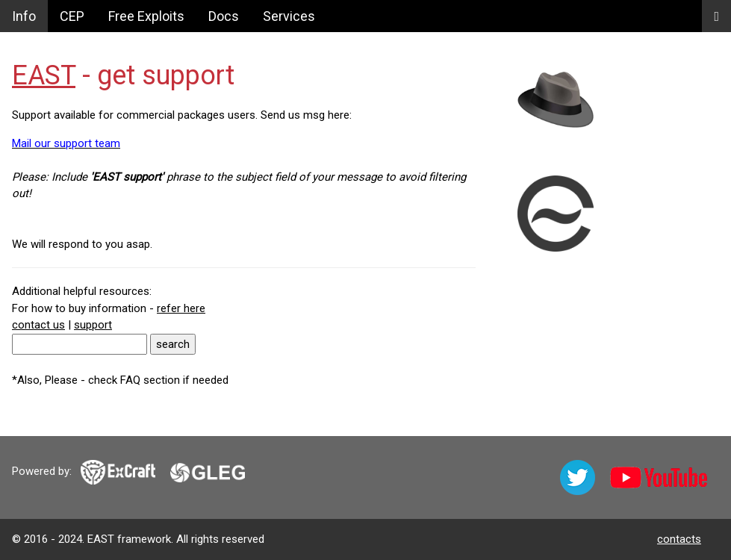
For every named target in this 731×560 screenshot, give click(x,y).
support (93, 325)
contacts (679, 539)
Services (289, 16)
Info (24, 16)
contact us (38, 325)
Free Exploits (146, 16)
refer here (181, 308)
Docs (224, 16)
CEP (72, 16)
